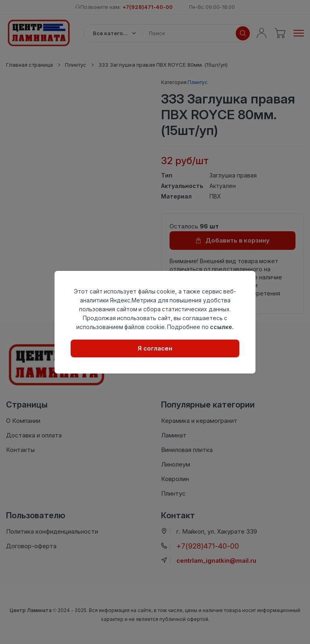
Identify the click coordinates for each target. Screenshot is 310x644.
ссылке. (222, 327)
